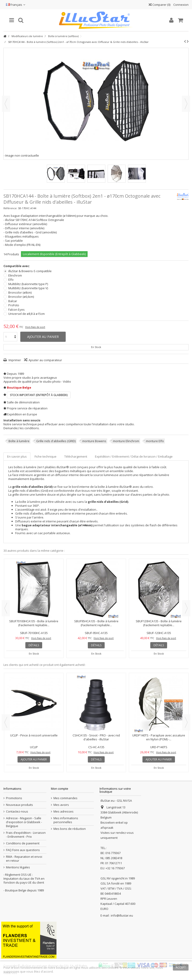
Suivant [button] (186, 104)
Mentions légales (18, 867)
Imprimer (14, 360)
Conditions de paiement (23, 843)
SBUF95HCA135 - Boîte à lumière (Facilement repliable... (96, 623)
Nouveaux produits (19, 805)
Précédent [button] (6, 104)
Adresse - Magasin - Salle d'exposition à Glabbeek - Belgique (24, 822)
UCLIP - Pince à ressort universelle (34, 735)
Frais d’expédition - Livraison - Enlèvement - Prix (26, 835)
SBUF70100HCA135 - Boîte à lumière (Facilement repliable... (34, 623)
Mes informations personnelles (66, 820)
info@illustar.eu (122, 915)
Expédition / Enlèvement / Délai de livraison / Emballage (134, 456)
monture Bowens (94, 441)
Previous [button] (6, 608)
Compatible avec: (17, 266)
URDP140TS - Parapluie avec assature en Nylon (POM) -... (159, 737)
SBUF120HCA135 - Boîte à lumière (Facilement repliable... (159, 623)
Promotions (14, 798)
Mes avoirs (61, 805)
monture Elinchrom (126, 441)
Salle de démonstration (23, 402)
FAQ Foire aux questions (23, 850)
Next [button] (186, 608)
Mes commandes (65, 798)
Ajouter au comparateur (45, 360)
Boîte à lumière (19, 441)
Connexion (181, 5)
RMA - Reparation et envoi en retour (24, 859)
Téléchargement (76, 456)
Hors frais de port (35, 327)
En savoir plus (17, 456)
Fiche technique (46, 456)
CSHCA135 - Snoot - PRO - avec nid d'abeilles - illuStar (96, 737)
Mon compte (60, 789)
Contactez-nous (17, 812)
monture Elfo (155, 441)
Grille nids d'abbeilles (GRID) (56, 441)
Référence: (10, 208)
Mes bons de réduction (70, 829)
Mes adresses (64, 812)
